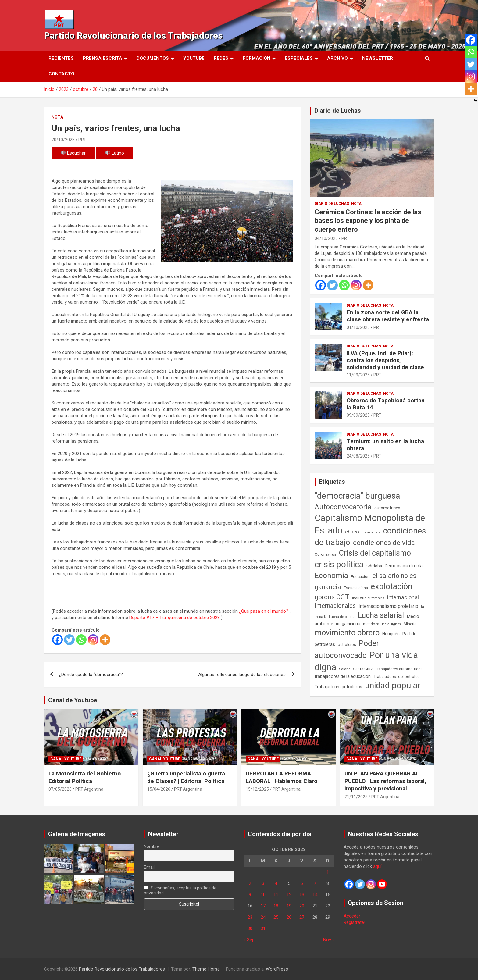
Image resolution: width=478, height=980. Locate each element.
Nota (57, 117)
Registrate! (354, 922)
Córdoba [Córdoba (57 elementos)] (374, 566)
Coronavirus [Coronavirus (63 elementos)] (325, 554)
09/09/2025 (358, 415)
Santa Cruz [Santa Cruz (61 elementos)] (363, 669)
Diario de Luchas (338, 111)
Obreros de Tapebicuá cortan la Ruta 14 (386, 404)
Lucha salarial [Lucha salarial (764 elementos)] (381, 615)
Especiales (299, 58)
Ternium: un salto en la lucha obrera (385, 445)
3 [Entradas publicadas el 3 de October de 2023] (263, 883)
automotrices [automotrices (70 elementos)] (387, 508)
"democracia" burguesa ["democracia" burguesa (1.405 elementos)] (357, 496)
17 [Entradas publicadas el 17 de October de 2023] (263, 906)
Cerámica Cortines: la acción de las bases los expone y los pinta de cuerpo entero (368, 221)
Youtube (194, 58)
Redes (221, 58)
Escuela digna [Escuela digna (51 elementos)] (356, 588)
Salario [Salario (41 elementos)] (345, 669)
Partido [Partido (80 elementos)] (410, 634)
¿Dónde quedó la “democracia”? (91, 675)
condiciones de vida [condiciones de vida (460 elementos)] (384, 543)
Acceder (352, 916)
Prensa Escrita (103, 58)
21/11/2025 (356, 797)
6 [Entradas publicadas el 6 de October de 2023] (302, 883)
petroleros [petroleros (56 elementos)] (347, 645)
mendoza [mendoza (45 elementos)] (371, 624)
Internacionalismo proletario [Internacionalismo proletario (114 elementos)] (388, 606)
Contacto (61, 74)
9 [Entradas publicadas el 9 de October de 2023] (250, 895)
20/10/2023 (63, 140)
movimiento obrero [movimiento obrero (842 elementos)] (347, 633)
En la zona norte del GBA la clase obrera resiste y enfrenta (388, 316)
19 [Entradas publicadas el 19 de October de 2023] (289, 906)
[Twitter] (69, 640)
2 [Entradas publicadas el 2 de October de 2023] (250, 883)
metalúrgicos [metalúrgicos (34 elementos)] (391, 624)
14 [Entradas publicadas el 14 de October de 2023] (315, 895)
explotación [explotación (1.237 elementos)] (392, 586)
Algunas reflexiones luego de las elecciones (242, 675)
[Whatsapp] (81, 640)
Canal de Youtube (73, 700)
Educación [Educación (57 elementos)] (360, 577)
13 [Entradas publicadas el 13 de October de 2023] (302, 895)
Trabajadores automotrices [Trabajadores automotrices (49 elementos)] (399, 669)
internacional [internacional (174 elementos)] (403, 597)
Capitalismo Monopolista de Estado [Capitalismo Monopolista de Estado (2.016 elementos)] (370, 524)
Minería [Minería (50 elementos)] (410, 624)
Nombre (152, 846)
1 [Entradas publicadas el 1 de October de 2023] (328, 872)
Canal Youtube (66, 759)
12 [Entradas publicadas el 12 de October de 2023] (289, 895)
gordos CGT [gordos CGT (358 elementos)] (332, 597)
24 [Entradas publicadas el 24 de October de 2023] (263, 917)
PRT (82, 140)
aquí (377, 866)
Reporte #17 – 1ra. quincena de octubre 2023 (175, 618)
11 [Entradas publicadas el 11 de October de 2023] (276, 895)
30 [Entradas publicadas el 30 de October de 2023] (250, 928)
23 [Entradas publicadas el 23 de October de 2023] (250, 917)
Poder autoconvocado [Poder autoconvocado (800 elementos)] (347, 649)
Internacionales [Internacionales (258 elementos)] (335, 606)
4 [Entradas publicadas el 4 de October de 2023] (276, 883)
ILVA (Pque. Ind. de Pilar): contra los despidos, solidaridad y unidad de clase (385, 360)
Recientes (61, 58)
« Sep (249, 940)
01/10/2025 (358, 327)
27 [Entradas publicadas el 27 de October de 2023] (302, 917)
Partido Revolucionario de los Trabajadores (133, 36)
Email (149, 867)
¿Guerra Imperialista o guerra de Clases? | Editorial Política (186, 777)
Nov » (329, 940)
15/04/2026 (159, 789)
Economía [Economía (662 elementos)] (331, 576)
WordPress (277, 969)
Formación (257, 58)
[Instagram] (93, 640)
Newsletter (378, 58)
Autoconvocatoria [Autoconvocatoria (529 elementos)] (343, 507)
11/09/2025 (358, 375)
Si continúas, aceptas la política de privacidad (180, 890)
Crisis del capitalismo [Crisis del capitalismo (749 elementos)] (375, 553)
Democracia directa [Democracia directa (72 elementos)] (404, 566)
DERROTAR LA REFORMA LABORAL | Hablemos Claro (282, 777)
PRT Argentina (89, 789)
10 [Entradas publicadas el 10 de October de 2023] (263, 895)
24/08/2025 (358, 456)
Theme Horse (206, 969)
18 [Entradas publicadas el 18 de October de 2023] (276, 906)
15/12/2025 (257, 789)
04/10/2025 (326, 238)
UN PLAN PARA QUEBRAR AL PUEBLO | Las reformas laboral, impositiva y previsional (385, 781)
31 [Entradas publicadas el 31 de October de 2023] (263, 928)
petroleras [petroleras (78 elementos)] (325, 645)
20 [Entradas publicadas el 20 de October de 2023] (302, 906)
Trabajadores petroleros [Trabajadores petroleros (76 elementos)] (338, 687)
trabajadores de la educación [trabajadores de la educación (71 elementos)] (343, 676)
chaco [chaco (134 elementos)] (352, 532)
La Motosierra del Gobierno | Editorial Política (86, 777)
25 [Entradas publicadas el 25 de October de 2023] (276, 917)
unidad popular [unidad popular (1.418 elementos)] (393, 685)
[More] (105, 640)
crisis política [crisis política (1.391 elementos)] (339, 564)
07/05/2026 (60, 789)
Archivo (337, 58)
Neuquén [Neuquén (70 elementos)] (391, 634)
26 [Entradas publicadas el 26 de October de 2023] (289, 917)
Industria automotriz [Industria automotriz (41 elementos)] (368, 598)
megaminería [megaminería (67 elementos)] (348, 624)
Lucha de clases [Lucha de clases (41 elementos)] (342, 617)
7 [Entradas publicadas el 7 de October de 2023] (315, 883)
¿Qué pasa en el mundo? (264, 611)
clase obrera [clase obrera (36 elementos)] (371, 532)
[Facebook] (57, 640)
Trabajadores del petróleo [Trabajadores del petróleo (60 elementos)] (397, 677)
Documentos (153, 58)
